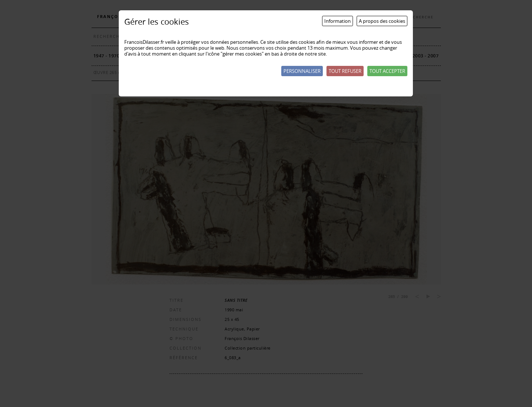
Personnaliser (302, 71)
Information (338, 21)
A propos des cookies (382, 21)
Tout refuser (345, 71)
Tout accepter (387, 71)
